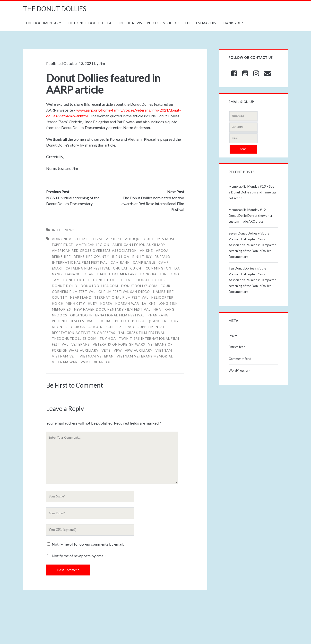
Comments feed (240, 359)
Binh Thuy (142, 257)
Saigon (95, 327)
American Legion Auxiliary (139, 245)
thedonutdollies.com (74, 339)
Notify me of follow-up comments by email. (88, 544)
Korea (106, 304)
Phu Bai (105, 321)
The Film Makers (201, 23)
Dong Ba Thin (153, 274)
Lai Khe (149, 304)
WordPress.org (239, 370)
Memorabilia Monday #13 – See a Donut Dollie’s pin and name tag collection (252, 192)
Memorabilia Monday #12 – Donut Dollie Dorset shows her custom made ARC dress (251, 216)
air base (114, 239)
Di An (89, 274)
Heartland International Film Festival (109, 297)
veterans (81, 344)
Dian (101, 274)
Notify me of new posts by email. (79, 556)
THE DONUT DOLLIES (55, 9)
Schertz (114, 327)
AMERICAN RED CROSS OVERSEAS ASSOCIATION (95, 251)
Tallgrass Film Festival (142, 333)
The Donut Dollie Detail (90, 23)
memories (61, 309)
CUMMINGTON (159, 268)
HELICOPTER (162, 297)
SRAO (130, 327)
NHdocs (60, 315)
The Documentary (43, 23)
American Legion (93, 245)
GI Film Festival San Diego (124, 292)
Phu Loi (122, 321)
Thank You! (232, 23)
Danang (73, 274)
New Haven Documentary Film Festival (112, 309)
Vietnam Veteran (97, 356)
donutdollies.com (99, 286)
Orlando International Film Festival (108, 315)
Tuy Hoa (108, 339)
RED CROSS (76, 327)
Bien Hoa (121, 257)
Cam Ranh (120, 262)
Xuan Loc (103, 362)
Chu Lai (120, 268)
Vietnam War (65, 362)
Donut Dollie (76, 280)
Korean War (127, 304)
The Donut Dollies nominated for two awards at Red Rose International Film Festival (153, 204)
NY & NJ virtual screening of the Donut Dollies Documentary (73, 201)
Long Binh (168, 304)
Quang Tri (158, 321)
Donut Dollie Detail (113, 280)
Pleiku (138, 321)
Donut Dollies (151, 280)
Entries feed (237, 347)
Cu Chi (136, 268)
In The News (131, 23)
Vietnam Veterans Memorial (145, 356)
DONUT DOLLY (65, 286)
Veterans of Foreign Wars (119, 344)
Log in (233, 335)
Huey (93, 304)
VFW (118, 350)
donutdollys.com (139, 286)
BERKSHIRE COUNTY (91, 257)
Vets (106, 350)
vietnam (164, 350)
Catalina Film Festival (88, 268)
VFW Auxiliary (139, 350)
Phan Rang (158, 315)
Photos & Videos (164, 23)
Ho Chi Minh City (69, 304)
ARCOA (162, 251)
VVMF (86, 362)
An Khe (146, 251)
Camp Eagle (144, 262)
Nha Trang (164, 309)
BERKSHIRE (61, 257)
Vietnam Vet (64, 356)
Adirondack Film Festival (78, 239)
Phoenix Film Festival (73, 321)
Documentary (123, 274)
